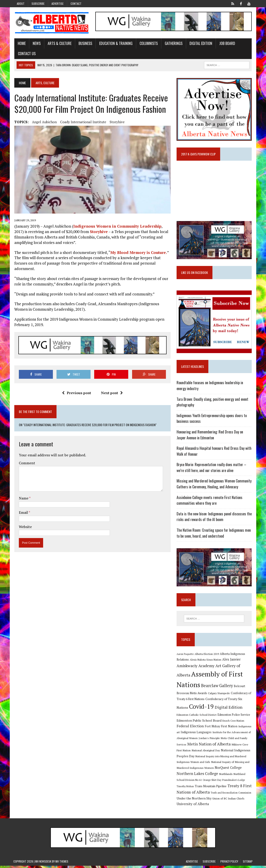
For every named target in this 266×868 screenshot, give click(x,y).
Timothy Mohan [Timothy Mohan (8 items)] (185, 789)
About (21, 4)
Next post (112, 394)
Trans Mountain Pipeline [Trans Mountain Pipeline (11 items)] (211, 788)
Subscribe (38, 4)
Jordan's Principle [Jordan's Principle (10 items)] (209, 740)
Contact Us (26, 54)
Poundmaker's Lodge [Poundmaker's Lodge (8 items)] (234, 782)
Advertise (58, 4)
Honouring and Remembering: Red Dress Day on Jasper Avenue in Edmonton (210, 437)
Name (23, 499)
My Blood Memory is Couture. (138, 253)
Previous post (76, 394)
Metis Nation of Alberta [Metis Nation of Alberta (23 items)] (209, 746)
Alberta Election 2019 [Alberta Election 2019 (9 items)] (207, 656)
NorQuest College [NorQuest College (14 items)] (228, 770)
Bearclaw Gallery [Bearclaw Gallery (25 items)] (217, 688)
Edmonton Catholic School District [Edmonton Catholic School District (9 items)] (197, 717)
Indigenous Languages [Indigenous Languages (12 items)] (196, 735)
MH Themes (62, 864)
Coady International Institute (82, 122)
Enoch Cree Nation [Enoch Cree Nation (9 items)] (234, 723)
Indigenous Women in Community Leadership (116, 227)
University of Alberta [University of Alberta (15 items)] (193, 806)
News (36, 44)
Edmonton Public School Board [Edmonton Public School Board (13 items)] (199, 723)
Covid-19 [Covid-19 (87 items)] (202, 709)
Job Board (226, 44)
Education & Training (115, 44)
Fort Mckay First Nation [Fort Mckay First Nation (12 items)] (221, 729)
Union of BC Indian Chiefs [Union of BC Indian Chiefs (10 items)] (229, 801)
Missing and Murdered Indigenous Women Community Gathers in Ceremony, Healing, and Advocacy (214, 486)
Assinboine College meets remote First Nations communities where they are (210, 502)
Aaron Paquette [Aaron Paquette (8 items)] (185, 656)
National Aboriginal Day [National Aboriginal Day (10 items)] (206, 752)
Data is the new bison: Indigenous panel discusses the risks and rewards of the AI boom (214, 519)
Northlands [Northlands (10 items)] (226, 776)
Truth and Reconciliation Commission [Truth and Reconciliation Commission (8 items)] (231, 795)
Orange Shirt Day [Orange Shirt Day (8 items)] (212, 782)
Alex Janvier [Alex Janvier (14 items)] (232, 662)
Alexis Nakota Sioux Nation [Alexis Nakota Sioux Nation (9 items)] (206, 662)
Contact (76, 4)
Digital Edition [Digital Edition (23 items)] (229, 710)
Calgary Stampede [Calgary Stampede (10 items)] (219, 696)
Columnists (148, 44)
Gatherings (173, 44)
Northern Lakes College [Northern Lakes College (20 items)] (198, 776)
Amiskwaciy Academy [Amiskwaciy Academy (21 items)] (196, 668)
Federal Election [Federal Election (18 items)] (190, 728)
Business (84, 44)
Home (21, 44)
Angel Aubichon (43, 122)
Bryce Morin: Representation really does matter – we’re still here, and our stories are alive (212, 470)
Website (24, 528)
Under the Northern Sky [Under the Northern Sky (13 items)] (194, 800)
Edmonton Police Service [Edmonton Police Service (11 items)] (234, 717)
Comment (26, 464)
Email (23, 514)
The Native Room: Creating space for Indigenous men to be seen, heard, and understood (214, 535)
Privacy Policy (229, 864)
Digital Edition (200, 44)
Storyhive (116, 122)
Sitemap (248, 864)
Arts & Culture (59, 44)
